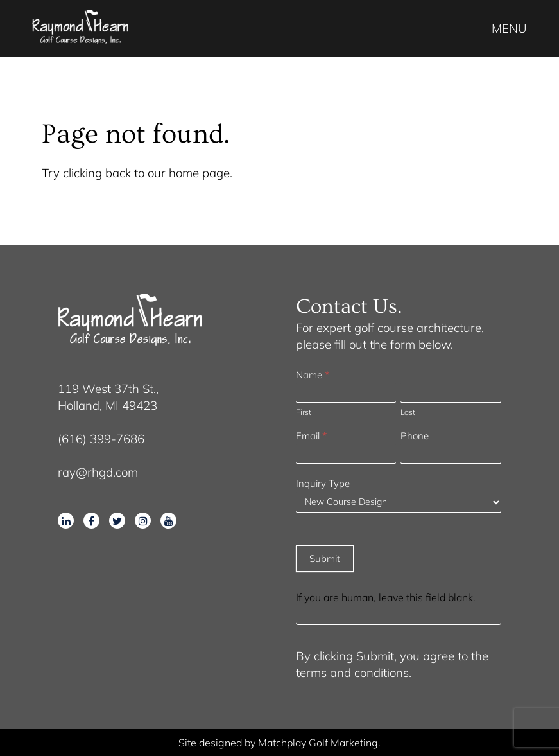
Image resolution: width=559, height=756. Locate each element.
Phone (415, 436)
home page (199, 173)
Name (313, 375)
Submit (325, 558)
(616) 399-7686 (101, 439)
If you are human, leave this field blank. (386, 597)
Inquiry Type (323, 483)
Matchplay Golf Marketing (318, 743)
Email (311, 436)
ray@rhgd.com (98, 472)
